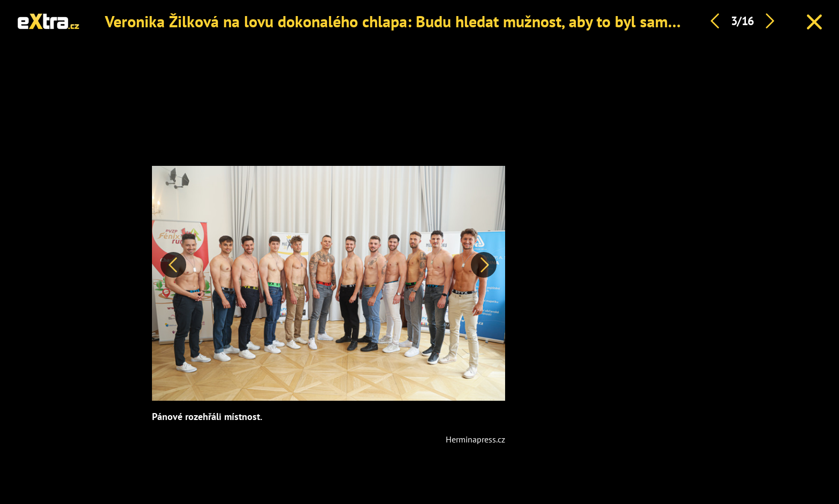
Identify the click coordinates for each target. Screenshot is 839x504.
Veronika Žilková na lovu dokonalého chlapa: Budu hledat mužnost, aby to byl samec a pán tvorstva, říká (460, 21)
